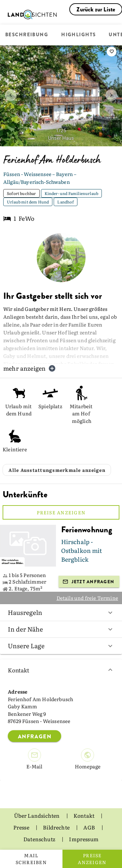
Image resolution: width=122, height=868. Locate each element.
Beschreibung (27, 35)
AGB (90, 827)
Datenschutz (40, 839)
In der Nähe (61, 629)
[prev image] (11, 95)
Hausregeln (61, 612)
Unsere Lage (61, 646)
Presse (22, 827)
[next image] (111, 95)
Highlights (78, 35)
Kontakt (61, 670)
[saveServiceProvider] (112, 52)
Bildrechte (57, 827)
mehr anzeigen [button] (30, 368)
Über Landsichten (37, 815)
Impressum (84, 839)
